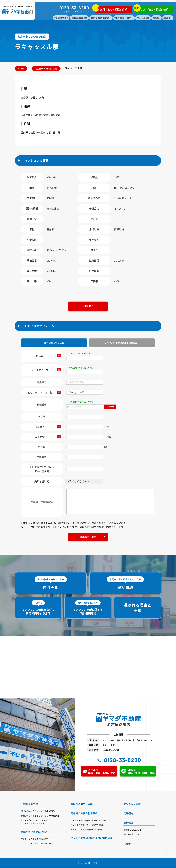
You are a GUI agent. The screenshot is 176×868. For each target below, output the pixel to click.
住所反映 (110, 407)
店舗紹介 (157, 18)
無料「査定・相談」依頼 (111, 9)
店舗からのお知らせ (132, 830)
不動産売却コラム (131, 835)
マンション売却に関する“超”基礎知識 (92, 838)
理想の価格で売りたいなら (38, 811)
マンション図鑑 (143, 18)
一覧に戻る (88, 306)
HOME (21, 68)
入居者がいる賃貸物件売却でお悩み (86, 830)
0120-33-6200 (74, 8)
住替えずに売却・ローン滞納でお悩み (87, 825)
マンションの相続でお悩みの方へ (35, 839)
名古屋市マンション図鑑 (47, 68)
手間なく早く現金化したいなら (40, 816)
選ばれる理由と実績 (79, 18)
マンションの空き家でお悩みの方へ (36, 844)
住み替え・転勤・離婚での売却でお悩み (88, 821)
